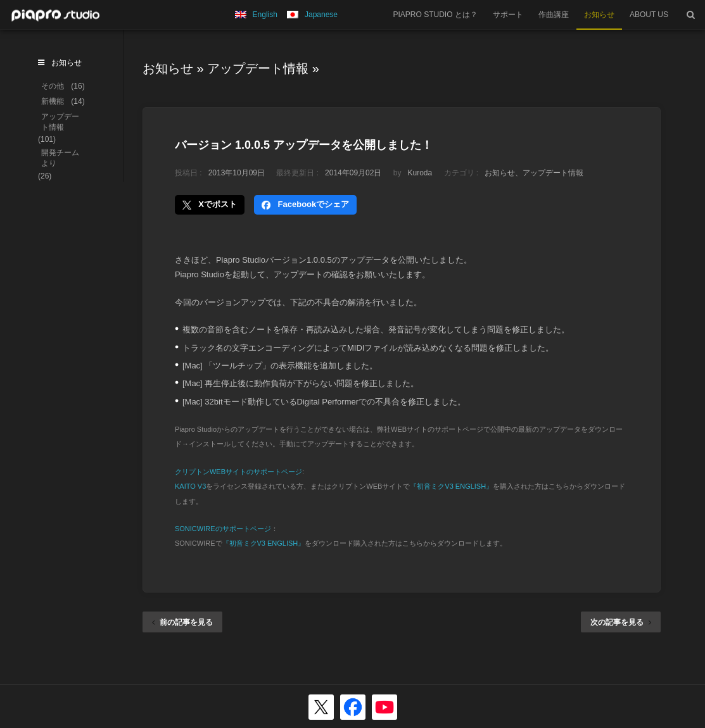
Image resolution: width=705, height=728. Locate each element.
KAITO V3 (190, 486)
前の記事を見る (182, 622)
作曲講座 (554, 15)
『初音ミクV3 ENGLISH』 (451, 486)
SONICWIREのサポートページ (223, 529)
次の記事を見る (621, 622)
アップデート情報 (258, 68)
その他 (53, 86)
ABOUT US (649, 15)
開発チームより (60, 158)
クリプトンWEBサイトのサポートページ (238, 472)
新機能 (53, 101)
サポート (508, 15)
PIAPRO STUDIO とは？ (435, 15)
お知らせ (599, 15)
